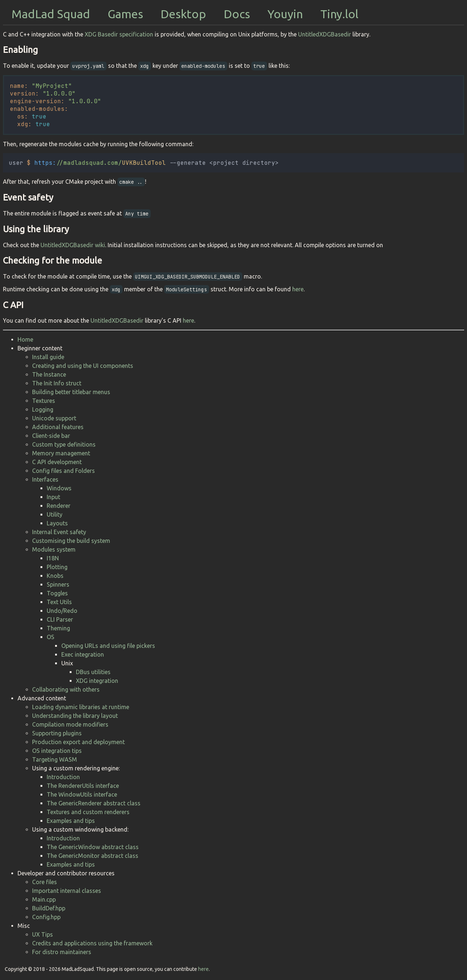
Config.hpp (46, 917)
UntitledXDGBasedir (325, 34)
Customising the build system (71, 541)
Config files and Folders (63, 471)
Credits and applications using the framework (92, 943)
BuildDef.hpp (49, 908)
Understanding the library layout (75, 716)
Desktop (183, 14)
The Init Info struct (57, 383)
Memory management (61, 453)
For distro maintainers (62, 952)
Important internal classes (67, 891)
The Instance (49, 374)
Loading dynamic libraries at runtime (81, 707)
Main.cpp (44, 899)
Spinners (58, 584)
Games (125, 14)
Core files (45, 882)
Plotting (57, 567)
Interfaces (45, 479)
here (298, 289)
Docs (237, 14)
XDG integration (97, 681)
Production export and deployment (78, 742)
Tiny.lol (339, 14)
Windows (59, 488)
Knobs (55, 576)
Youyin (285, 14)
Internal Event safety (59, 532)
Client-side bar (51, 436)
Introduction (63, 777)
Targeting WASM (55, 759)
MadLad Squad (51, 14)
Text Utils (59, 602)
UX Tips (43, 934)
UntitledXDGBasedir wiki (73, 245)
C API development (57, 462)
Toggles (57, 593)
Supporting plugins (57, 733)
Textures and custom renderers (88, 812)
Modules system (54, 549)
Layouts (57, 523)
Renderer (59, 506)
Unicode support (54, 418)
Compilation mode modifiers (70, 724)
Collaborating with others (66, 689)
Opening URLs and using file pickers (108, 646)
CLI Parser (60, 619)
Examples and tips (71, 821)
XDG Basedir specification (119, 34)
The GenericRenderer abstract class (94, 803)
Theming (58, 628)
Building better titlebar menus (71, 392)
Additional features (58, 427)
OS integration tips (57, 751)
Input (53, 497)
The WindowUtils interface (82, 794)
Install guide (48, 357)
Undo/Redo (62, 611)
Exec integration (83, 654)
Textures (44, 401)
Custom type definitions (64, 444)
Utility (55, 514)
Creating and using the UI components (83, 366)
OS (51, 637)
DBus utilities (93, 672)
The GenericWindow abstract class (93, 847)
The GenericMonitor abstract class (92, 856)
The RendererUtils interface (83, 786)
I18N (53, 558)
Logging (43, 409)
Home (25, 339)
